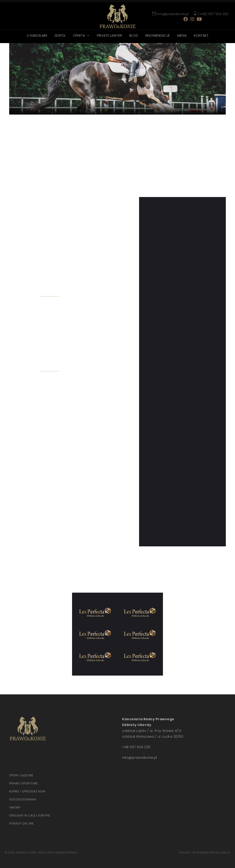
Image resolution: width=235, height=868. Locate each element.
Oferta (79, 36)
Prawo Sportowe (24, 783)
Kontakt (201, 36)
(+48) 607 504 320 (213, 14)
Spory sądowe (21, 775)
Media (182, 36)
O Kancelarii (37, 36)
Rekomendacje (158, 36)
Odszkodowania (23, 799)
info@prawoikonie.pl (172, 14)
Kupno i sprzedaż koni (27, 791)
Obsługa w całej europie (30, 815)
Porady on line (21, 823)
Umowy (15, 807)
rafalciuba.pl (220, 853)
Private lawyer (109, 36)
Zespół (60, 36)
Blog (134, 36)
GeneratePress (66, 853)
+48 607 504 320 (136, 747)
